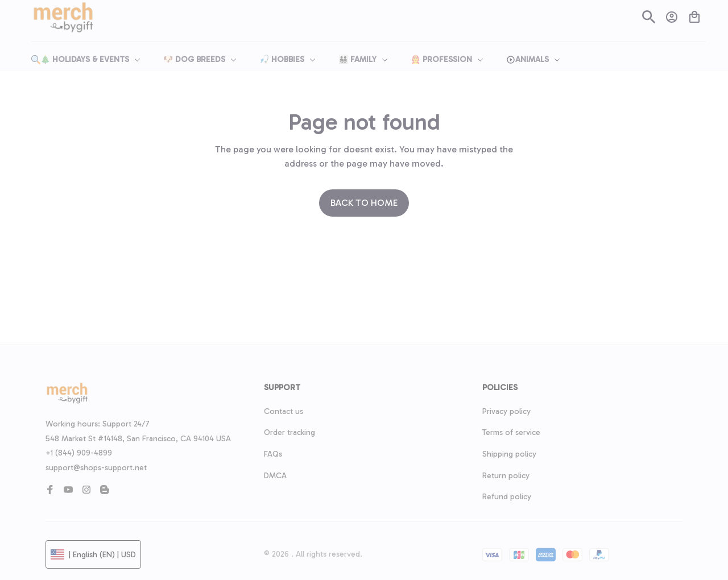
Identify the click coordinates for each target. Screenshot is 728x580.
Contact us (284, 411)
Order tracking (289, 432)
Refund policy (507, 497)
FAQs (273, 454)
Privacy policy (506, 411)
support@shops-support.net (96, 468)
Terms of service (511, 432)
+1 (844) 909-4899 (79, 453)
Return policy (506, 476)
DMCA (275, 476)
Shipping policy (509, 454)
